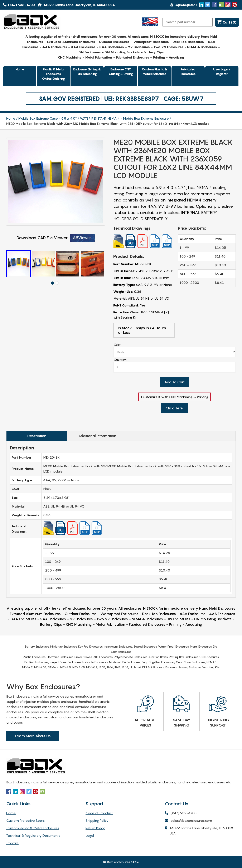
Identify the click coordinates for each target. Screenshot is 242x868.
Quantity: (120, 360)
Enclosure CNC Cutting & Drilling (121, 72)
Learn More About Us (33, 736)
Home (20, 69)
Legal (90, 836)
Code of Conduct (99, 813)
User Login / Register (222, 72)
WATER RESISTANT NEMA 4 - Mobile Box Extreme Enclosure (124, 118)
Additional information (92, 436)
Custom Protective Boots (25, 821)
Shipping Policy (97, 821)
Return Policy (95, 828)
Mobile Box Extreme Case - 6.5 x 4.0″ (48, 118)
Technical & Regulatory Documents (33, 836)
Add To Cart (175, 383)
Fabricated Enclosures (188, 72)
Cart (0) (227, 22)
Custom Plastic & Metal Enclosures (154, 72)
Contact (12, 843)
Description (35, 436)
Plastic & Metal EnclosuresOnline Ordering (54, 74)
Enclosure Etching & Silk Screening (87, 72)
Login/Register (183, 5)
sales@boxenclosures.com (188, 821)
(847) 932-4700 (19, 5)
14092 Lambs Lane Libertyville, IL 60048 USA (199, 831)
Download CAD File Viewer (56, 238)
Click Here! (175, 409)
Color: (118, 345)
